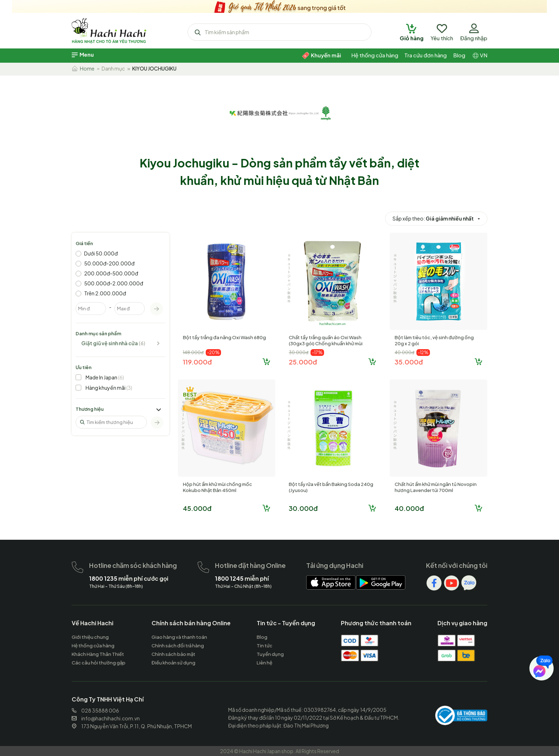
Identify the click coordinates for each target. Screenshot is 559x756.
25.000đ (303, 362)
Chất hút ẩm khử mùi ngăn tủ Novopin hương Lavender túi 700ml (436, 487)
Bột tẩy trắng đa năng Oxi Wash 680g (224, 337)
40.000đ (409, 508)
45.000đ (197, 508)
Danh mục (113, 68)
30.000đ (303, 508)
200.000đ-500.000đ (111, 273)
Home (83, 68)
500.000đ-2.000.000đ (114, 283)
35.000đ (409, 362)
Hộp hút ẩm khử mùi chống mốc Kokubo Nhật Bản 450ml (217, 487)
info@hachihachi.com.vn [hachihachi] (106, 718)
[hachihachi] (279, 5)
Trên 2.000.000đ (105, 293)
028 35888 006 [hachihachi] (95, 710)
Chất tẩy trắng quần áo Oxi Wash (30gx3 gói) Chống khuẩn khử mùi (326, 340)
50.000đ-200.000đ (109, 263)
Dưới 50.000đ (101, 253)
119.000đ (197, 362)
